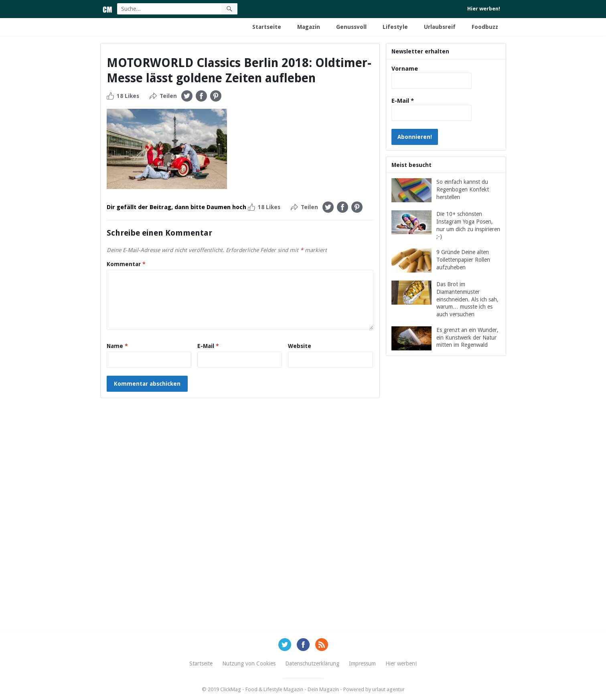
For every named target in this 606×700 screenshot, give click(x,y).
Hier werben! (484, 9)
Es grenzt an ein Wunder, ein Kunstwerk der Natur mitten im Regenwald (467, 338)
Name (117, 346)
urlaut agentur (388, 689)
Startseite (267, 27)
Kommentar (126, 264)
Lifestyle (395, 27)
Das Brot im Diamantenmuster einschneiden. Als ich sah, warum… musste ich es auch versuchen (467, 299)
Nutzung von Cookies (249, 663)
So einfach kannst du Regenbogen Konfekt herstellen (463, 189)
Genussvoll (351, 27)
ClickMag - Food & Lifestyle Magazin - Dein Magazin (280, 689)
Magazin (309, 27)
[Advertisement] (446, 503)
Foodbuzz (485, 27)
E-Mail (208, 346)
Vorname (405, 69)
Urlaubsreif (440, 27)
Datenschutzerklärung (312, 663)
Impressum (362, 663)
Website (300, 346)
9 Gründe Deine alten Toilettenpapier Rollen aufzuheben (463, 260)
